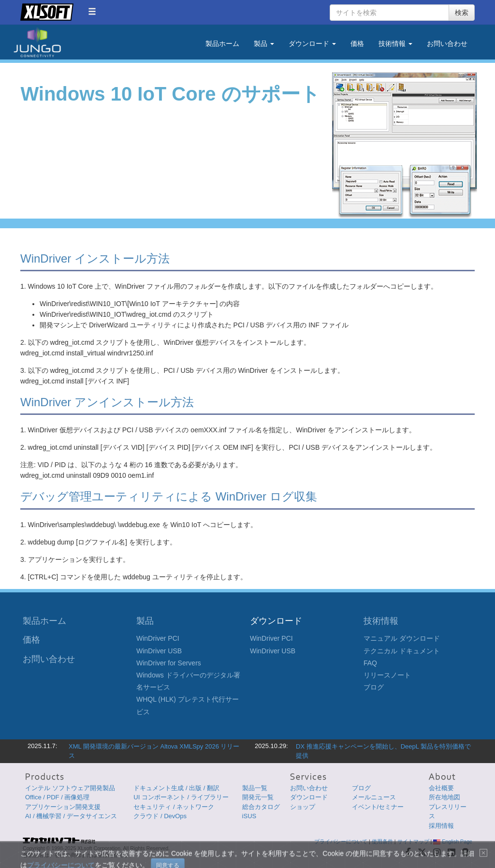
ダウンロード (309, 797)
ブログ (374, 687)
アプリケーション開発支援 (63, 807)
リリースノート (387, 675)
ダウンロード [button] (312, 44)
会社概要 (441, 788)
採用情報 (441, 826)
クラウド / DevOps (160, 816)
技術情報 (381, 621)
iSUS (249, 816)
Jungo (37, 42)
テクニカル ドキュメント (402, 651)
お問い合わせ (447, 44)
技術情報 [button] (395, 44)
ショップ (303, 807)
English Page (453, 841)
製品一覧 (255, 788)
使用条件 (382, 841)
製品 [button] (264, 44)
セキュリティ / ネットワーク (174, 807)
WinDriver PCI (158, 638)
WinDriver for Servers (169, 663)
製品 (145, 621)
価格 (357, 44)
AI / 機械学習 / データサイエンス (71, 816)
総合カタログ (261, 807)
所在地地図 (444, 797)
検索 (462, 13)
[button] (92, 11)
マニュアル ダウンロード (402, 638)
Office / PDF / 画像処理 (57, 797)
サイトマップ (413, 841)
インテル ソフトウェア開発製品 (70, 788)
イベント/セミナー (378, 807)
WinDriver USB (159, 651)
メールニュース (374, 797)
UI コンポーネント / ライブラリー (181, 797)
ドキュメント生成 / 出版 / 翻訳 (176, 788)
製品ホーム (222, 44)
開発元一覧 (258, 797)
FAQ (370, 663)
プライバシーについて (341, 841)
